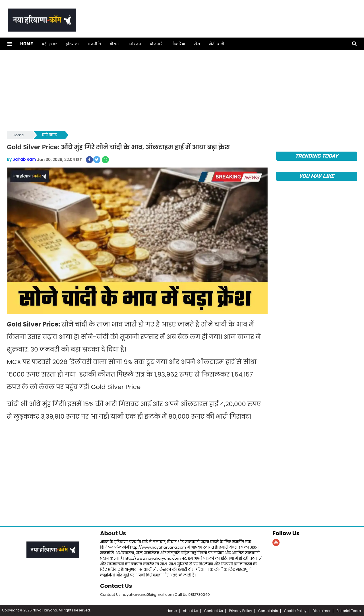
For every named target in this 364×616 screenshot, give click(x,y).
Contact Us (116, 586)
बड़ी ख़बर (49, 44)
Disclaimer (321, 610)
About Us (113, 533)
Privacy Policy (240, 610)
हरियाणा (72, 44)
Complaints (268, 610)
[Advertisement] (177, 90)
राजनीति (94, 44)
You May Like (317, 176)
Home (26, 44)
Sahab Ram (24, 159)
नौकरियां (178, 44)
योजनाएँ (156, 44)
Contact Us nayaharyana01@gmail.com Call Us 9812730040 (155, 594)
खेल (197, 44)
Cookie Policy (295, 610)
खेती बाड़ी (216, 44)
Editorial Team (349, 610)
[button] (10, 44)
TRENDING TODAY (317, 156)
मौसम (114, 44)
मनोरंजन (134, 44)
